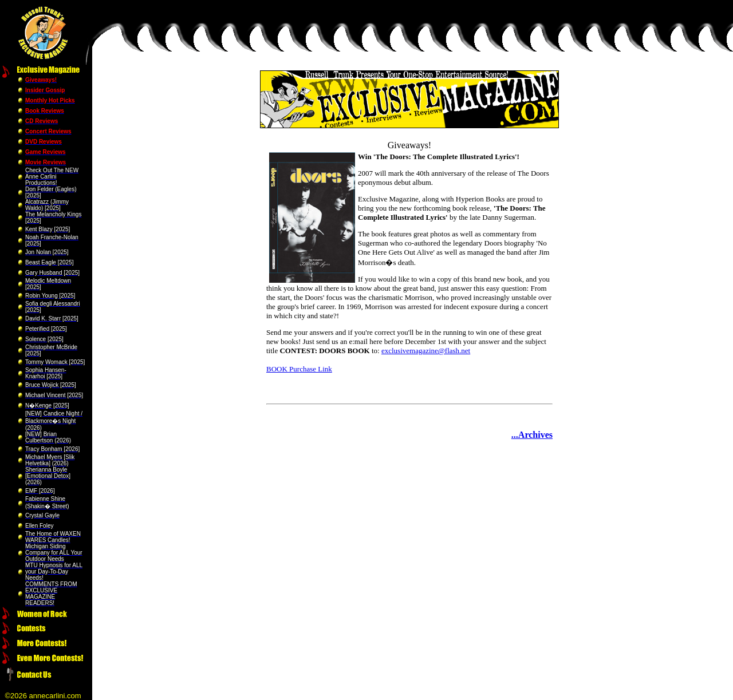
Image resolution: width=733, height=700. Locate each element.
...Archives (532, 435)
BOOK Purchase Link (299, 369)
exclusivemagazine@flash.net (426, 351)
